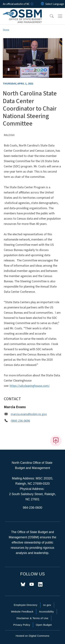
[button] (49, 16)
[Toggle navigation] (60, 16)
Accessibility (46, 612)
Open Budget (44, 625)
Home (6, 30)
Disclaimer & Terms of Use (32, 618)
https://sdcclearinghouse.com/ (30, 386)
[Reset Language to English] (42, 4)
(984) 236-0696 (20, 421)
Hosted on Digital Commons (32, 636)
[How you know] (32, 4)
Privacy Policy (22, 625)
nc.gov (47, 605)
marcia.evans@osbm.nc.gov (29, 414)
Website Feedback (22, 612)
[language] (55, 4)
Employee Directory (25, 605)
